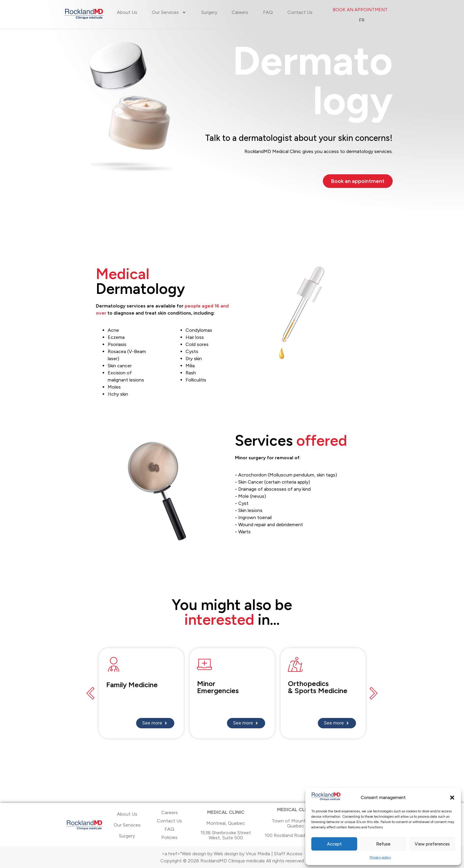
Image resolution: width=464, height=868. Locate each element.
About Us (127, 12)
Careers (240, 12)
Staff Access (288, 853)
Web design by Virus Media (242, 853)
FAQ (268, 12)
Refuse (383, 844)
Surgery (209, 12)
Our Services (169, 12)
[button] (452, 798)
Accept (334, 844)
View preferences (432, 844)
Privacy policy (380, 857)
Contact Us (300, 12)
